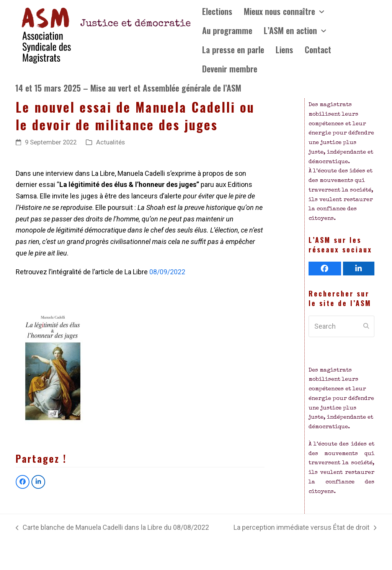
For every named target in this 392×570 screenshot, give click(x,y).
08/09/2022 (167, 272)
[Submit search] (366, 326)
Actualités (110, 142)
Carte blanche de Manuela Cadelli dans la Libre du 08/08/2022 (112, 528)
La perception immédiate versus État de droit (305, 528)
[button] (23, 482)
